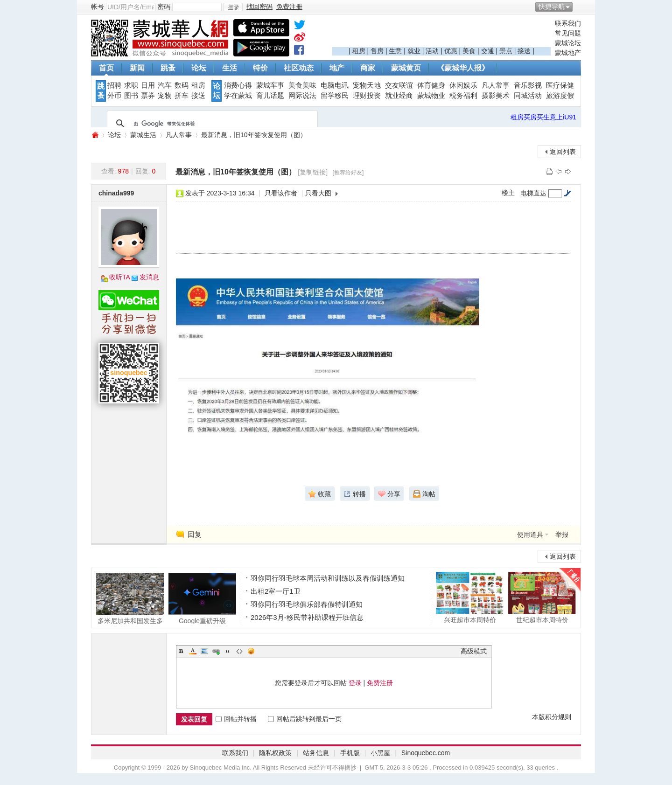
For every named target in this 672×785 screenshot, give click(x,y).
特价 (260, 68)
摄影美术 (496, 96)
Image (204, 651)
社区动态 (299, 68)
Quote (228, 651)
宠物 (165, 96)
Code (239, 651)
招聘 (114, 85)
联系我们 (568, 23)
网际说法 (302, 96)
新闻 (137, 68)
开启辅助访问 (579, 7)
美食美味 (302, 85)
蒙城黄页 (406, 68)
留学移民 (335, 96)
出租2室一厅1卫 (276, 591)
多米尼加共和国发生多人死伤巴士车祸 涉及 (130, 598)
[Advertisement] (441, 33)
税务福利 (463, 96)
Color (193, 651)
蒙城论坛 (568, 43)
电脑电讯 (335, 85)
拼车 (182, 96)
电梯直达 (533, 193)
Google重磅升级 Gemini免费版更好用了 (202, 598)
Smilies (251, 651)
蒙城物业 (431, 96)
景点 (506, 51)
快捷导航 (552, 7)
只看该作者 (281, 193)
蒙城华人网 (95, 135)
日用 (148, 85)
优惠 (451, 51)
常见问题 (568, 33)
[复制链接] (313, 172)
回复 (195, 534)
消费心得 (238, 85)
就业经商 (399, 96)
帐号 (98, 7)
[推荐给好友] (348, 173)
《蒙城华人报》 (463, 68)
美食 (469, 51)
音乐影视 (528, 85)
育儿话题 (270, 96)
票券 (148, 96)
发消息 (149, 277)
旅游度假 (560, 96)
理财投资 (367, 96)
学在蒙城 (238, 96)
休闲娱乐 (463, 85)
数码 (182, 85)
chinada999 (116, 193)
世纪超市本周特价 (542, 597)
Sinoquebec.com (426, 753)
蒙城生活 (143, 135)
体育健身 (431, 85)
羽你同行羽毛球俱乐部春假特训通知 (307, 604)
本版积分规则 (552, 717)
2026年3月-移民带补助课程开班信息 (307, 617)
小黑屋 (380, 753)
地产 (337, 68)
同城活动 (528, 96)
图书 (131, 96)
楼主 (508, 193)
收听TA (120, 277)
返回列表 (563, 152)
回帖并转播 (236, 719)
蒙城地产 (568, 53)
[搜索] (211, 124)
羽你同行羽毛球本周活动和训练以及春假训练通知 (328, 578)
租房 (359, 51)
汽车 (165, 85)
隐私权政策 (275, 753)
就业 (414, 51)
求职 (131, 85)
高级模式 (474, 651)
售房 (377, 51)
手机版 (350, 753)
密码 (164, 7)
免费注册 (380, 683)
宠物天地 (367, 85)
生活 (230, 68)
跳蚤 (168, 68)
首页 (106, 68)
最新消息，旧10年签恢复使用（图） (254, 135)
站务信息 (316, 753)
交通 (488, 51)
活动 (432, 51)
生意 (395, 51)
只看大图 (318, 193)
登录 (355, 683)
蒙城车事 (270, 85)
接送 (524, 51)
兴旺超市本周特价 (470, 597)
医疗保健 (560, 85)
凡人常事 (496, 85)
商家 (368, 68)
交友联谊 (399, 85)
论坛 (199, 68)
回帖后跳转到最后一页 (305, 719)
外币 (114, 96)
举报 (562, 535)
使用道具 (530, 535)
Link (216, 651)
